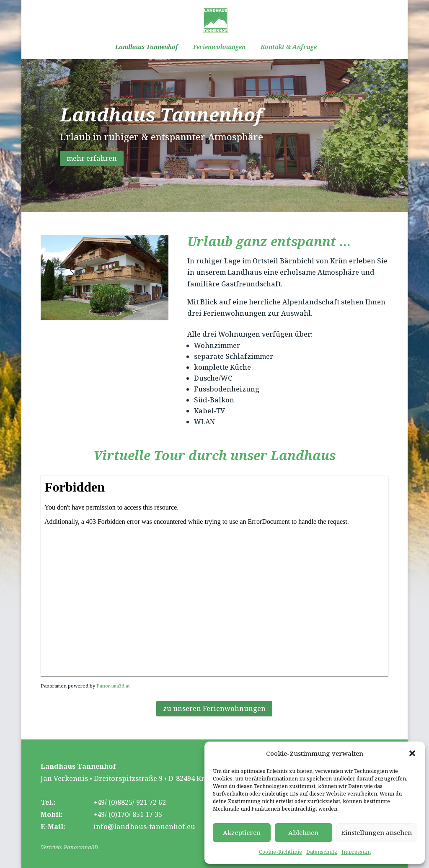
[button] (412, 753)
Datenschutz (322, 852)
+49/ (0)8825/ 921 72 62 (130, 802)
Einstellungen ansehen (376, 832)
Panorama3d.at (113, 686)
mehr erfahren (92, 158)
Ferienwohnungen (219, 47)
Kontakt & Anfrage (289, 47)
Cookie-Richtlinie (280, 852)
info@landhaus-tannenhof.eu (144, 827)
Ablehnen (303, 832)
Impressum (356, 852)
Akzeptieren (242, 832)
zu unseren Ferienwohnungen (214, 708)
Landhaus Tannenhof (147, 47)
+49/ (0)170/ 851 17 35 (128, 814)
